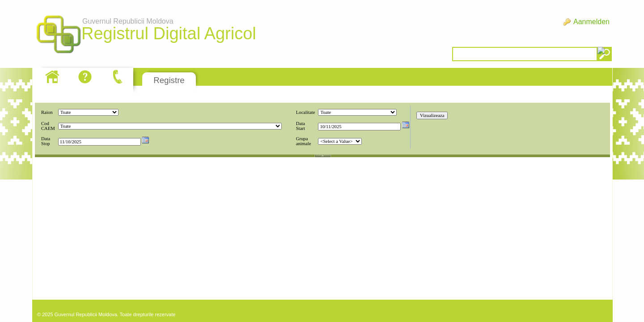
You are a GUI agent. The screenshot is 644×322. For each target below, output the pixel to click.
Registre (169, 80)
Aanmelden (591, 22)
